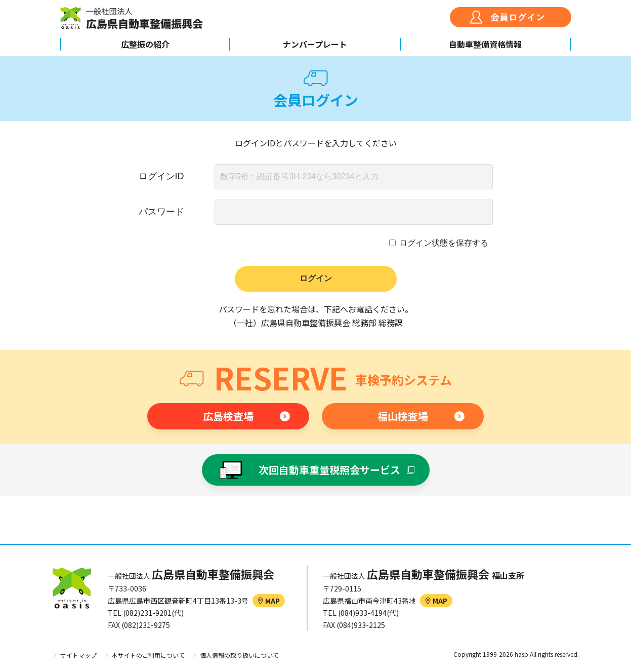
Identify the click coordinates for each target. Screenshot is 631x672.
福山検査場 (403, 416)
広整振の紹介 (145, 44)
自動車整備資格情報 (485, 44)
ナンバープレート (315, 44)
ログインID (161, 176)
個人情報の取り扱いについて (239, 655)
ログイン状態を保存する (444, 243)
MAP (269, 601)
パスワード (161, 212)
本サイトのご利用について (148, 655)
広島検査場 (228, 416)
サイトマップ (78, 655)
